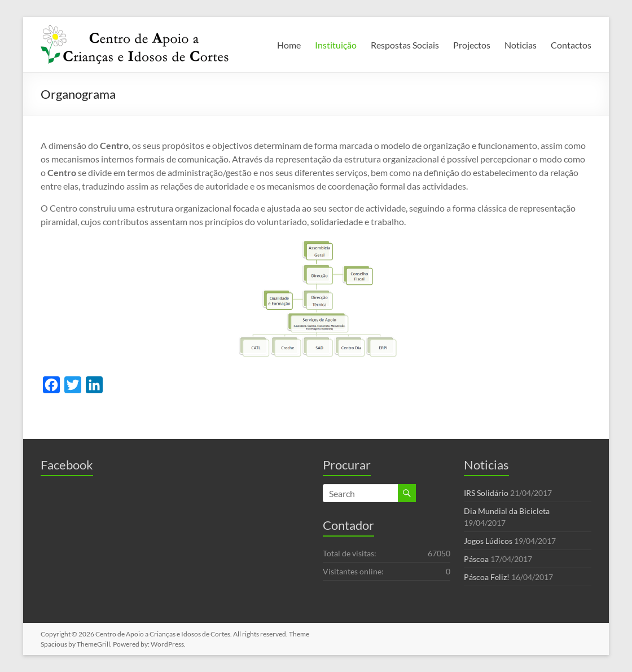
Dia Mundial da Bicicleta (507, 511)
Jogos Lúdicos (488, 541)
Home (289, 45)
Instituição (336, 45)
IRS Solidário (486, 493)
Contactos (571, 45)
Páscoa (476, 559)
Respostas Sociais (405, 45)
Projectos (472, 45)
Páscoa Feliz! (487, 577)
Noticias (521, 45)
